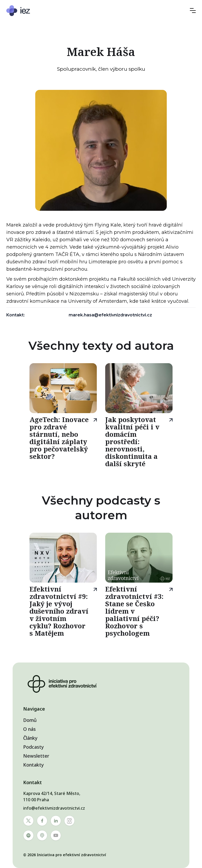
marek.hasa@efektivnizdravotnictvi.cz (110, 315)
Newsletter (36, 756)
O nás (29, 729)
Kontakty (34, 765)
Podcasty (34, 747)
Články (30, 738)
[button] (193, 11)
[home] (34, 11)
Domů (30, 720)
